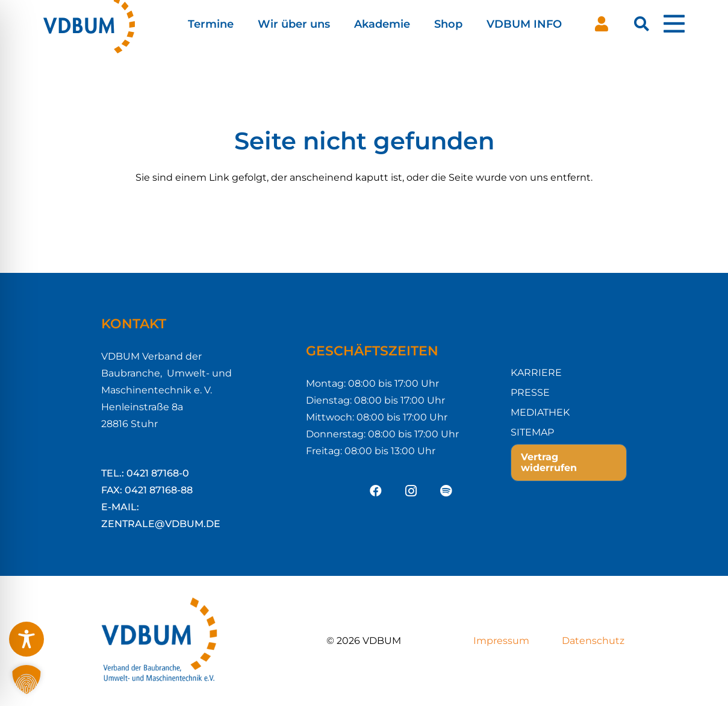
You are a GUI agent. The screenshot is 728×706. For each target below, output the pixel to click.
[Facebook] (376, 491)
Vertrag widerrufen (549, 462)
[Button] (602, 24)
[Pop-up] (674, 24)
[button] (642, 24)
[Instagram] (411, 491)
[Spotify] (446, 491)
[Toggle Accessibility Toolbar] (26, 639)
